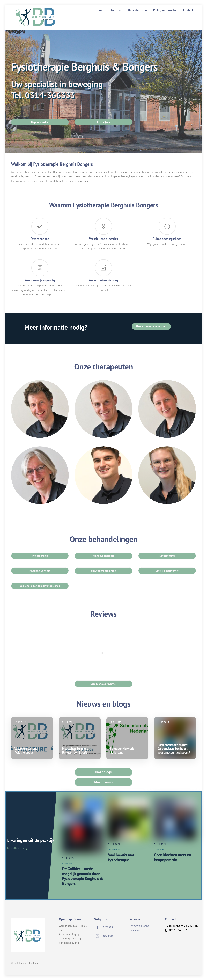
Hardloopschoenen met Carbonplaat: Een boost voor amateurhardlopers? (174, 749)
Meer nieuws (103, 782)
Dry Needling (167, 556)
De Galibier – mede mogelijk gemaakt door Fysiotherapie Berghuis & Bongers (83, 876)
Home (99, 10)
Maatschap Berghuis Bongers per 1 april (75, 751)
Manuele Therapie (103, 556)
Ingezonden (68, 863)
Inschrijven (103, 122)
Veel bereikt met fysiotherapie (121, 857)
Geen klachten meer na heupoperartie (173, 857)
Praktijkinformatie (165, 10)
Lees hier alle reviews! (103, 684)
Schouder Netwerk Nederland (122, 751)
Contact (188, 10)
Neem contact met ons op (151, 326)
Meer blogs (103, 772)
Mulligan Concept (40, 571)
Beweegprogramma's (103, 571)
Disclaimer (136, 930)
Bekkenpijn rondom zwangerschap (40, 586)
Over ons (116, 10)
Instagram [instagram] (104, 936)
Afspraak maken (40, 122)
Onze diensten (137, 10)
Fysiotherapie (40, 556)
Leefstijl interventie (167, 571)
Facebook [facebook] (103, 927)
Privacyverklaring (139, 926)
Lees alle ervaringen (19, 848)
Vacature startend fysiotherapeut (26, 751)
